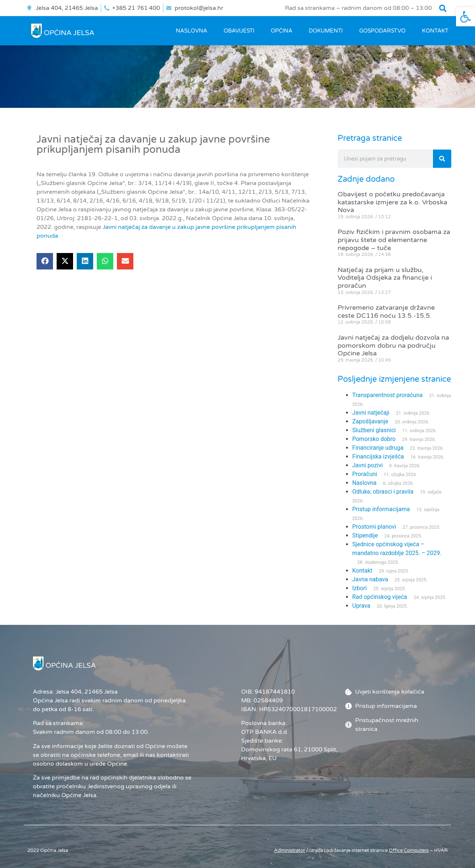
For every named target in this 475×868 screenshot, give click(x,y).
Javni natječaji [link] (371, 413)
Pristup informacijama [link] (381, 509)
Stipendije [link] (365, 535)
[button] (443, 8)
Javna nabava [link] (370, 579)
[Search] (442, 159)
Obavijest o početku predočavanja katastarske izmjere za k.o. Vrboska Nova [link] (392, 202)
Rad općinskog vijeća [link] (380, 597)
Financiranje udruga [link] (378, 448)
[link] (465, 17)
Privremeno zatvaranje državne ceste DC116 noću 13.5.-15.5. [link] (386, 312)
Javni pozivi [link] (367, 465)
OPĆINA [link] (282, 31)
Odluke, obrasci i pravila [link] (383, 492)
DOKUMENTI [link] (326, 31)
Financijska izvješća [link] (378, 456)
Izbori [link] (360, 588)
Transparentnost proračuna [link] (387, 395)
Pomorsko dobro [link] (374, 439)
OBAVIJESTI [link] (239, 31)
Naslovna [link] (191, 31)
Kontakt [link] (435, 31)
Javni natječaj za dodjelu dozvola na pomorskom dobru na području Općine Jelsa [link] (393, 345)
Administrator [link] (290, 850)
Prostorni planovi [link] (374, 527)
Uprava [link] (361, 606)
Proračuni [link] (365, 474)
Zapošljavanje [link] (370, 421)
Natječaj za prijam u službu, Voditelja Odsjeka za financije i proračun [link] (385, 278)
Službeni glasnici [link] (374, 430)
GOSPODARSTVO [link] (382, 31)
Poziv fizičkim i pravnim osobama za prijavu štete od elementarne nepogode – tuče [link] (394, 240)
